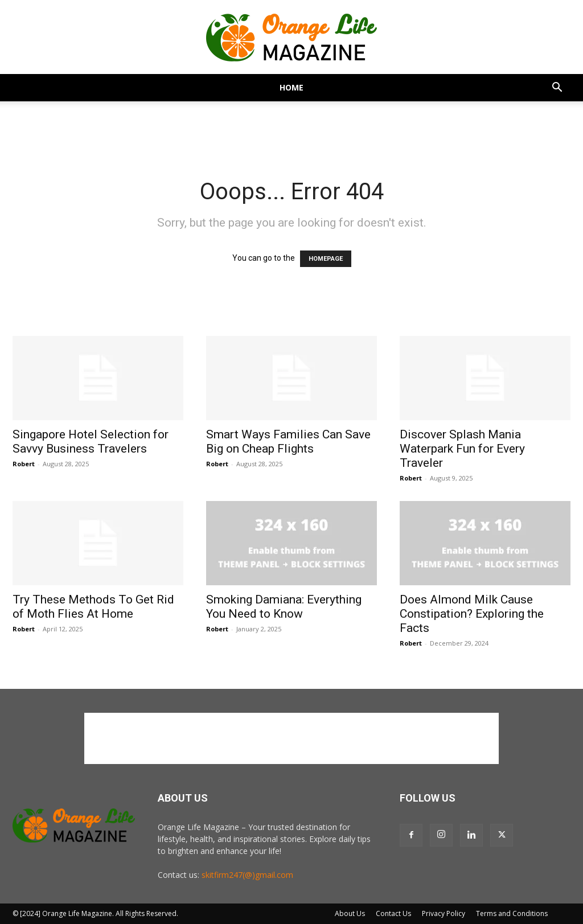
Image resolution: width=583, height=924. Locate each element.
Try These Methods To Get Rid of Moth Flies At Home (93, 607)
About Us (350, 913)
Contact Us (393, 913)
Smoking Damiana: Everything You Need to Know (284, 607)
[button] (557, 89)
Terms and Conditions (512, 913)
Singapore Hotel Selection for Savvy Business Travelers (91, 442)
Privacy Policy (444, 913)
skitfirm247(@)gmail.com (247, 875)
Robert (24, 464)
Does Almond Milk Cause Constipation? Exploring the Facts (472, 614)
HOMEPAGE (326, 259)
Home (291, 87)
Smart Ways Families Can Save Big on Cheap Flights (288, 442)
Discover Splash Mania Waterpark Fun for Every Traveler (462, 449)
